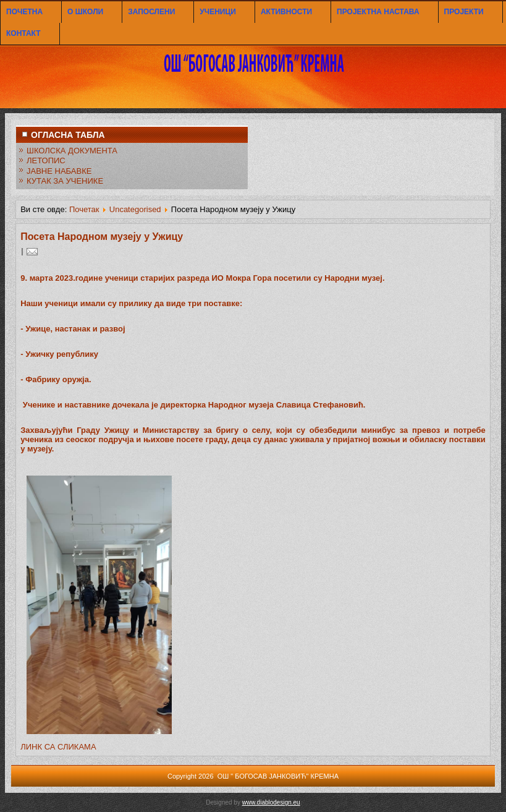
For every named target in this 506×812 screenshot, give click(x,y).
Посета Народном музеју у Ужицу (102, 237)
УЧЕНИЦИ (218, 12)
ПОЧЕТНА (24, 12)
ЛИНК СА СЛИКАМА (58, 747)
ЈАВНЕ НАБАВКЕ (59, 171)
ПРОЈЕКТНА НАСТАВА (378, 12)
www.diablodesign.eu (271, 802)
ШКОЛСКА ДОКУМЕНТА (72, 151)
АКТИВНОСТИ (286, 12)
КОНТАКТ (23, 33)
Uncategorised (135, 209)
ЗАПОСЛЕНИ (151, 12)
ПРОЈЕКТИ (464, 12)
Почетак (84, 209)
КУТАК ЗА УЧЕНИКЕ (65, 181)
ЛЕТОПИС (46, 160)
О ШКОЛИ (85, 12)
